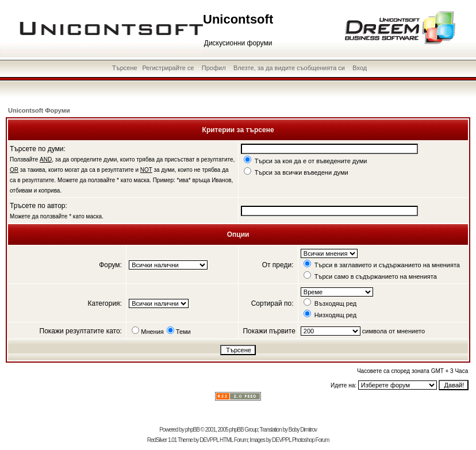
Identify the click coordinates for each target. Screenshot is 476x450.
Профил (214, 68)
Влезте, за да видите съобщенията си (289, 68)
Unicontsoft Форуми (39, 110)
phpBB (192, 430)
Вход (360, 68)
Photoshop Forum (311, 440)
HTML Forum (234, 440)
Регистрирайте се (168, 68)
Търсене (125, 68)
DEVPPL (209, 440)
